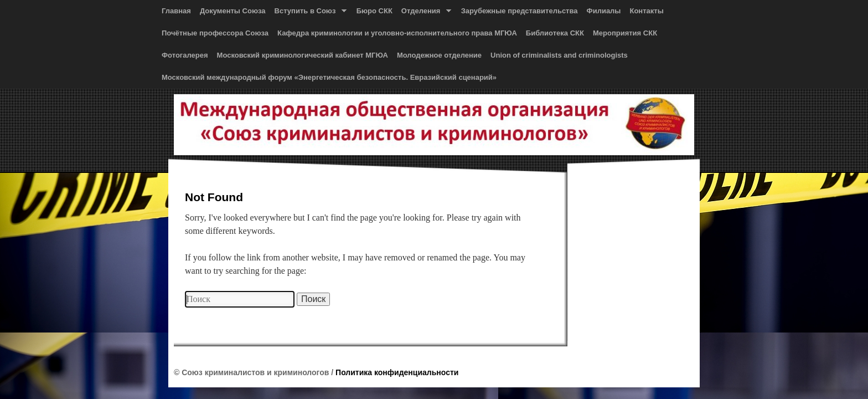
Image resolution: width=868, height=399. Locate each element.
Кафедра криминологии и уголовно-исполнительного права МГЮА (397, 33)
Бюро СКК (374, 11)
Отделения (424, 13)
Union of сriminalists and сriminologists (559, 55)
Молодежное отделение (439, 55)
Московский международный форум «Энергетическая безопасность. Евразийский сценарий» (329, 77)
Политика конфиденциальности (397, 372)
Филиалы (604, 11)
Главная (176, 11)
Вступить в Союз (308, 13)
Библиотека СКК (555, 33)
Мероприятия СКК (625, 33)
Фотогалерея (185, 55)
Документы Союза (233, 11)
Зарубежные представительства (520, 11)
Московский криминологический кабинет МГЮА (303, 55)
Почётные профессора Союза (215, 33)
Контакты (646, 11)
